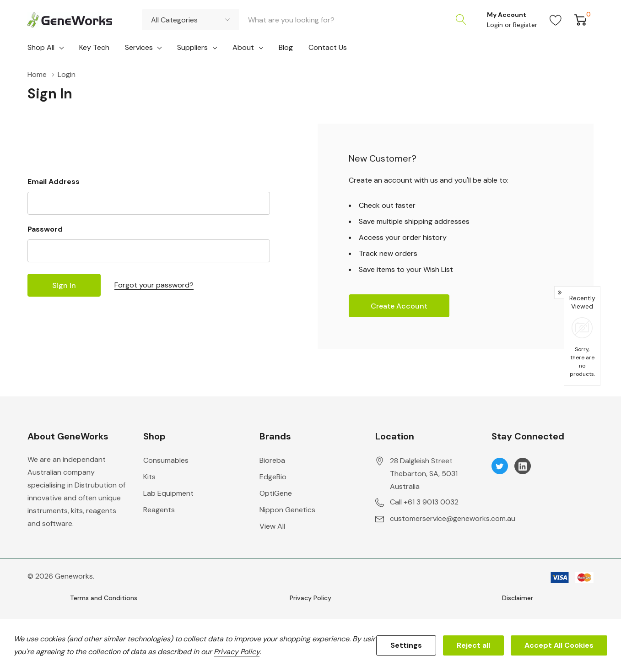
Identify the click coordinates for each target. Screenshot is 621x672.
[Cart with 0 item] (580, 20)
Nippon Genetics (287, 510)
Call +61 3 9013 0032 (424, 502)
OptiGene (276, 493)
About (243, 47)
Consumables (166, 460)
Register (525, 25)
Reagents (159, 510)
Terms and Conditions (104, 598)
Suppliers (192, 47)
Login (496, 25)
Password (45, 229)
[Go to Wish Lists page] (556, 20)
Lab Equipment (168, 493)
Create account (399, 306)
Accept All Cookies (559, 645)
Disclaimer (518, 598)
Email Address (54, 182)
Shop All (41, 47)
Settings (406, 645)
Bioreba (272, 460)
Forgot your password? (154, 285)
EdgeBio (273, 477)
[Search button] (461, 20)
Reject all (473, 645)
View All (272, 526)
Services (139, 47)
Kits (149, 477)
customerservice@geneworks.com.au (453, 518)
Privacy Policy (310, 598)
